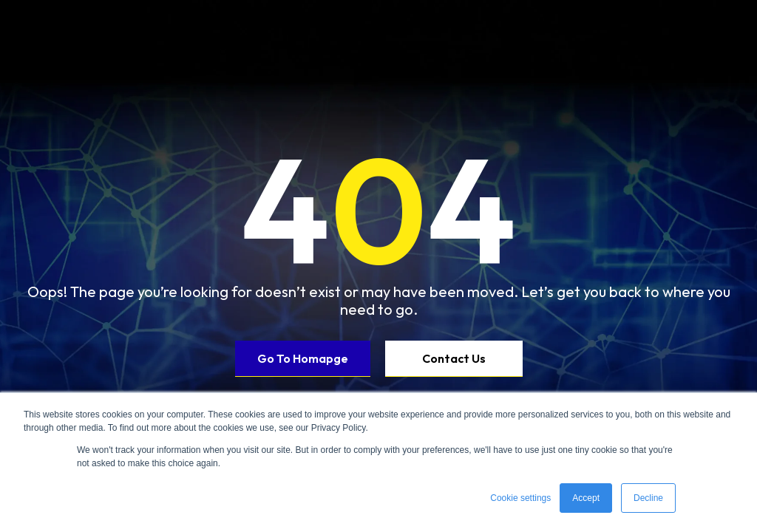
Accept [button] (586, 498)
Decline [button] (648, 498)
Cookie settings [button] (520, 498)
